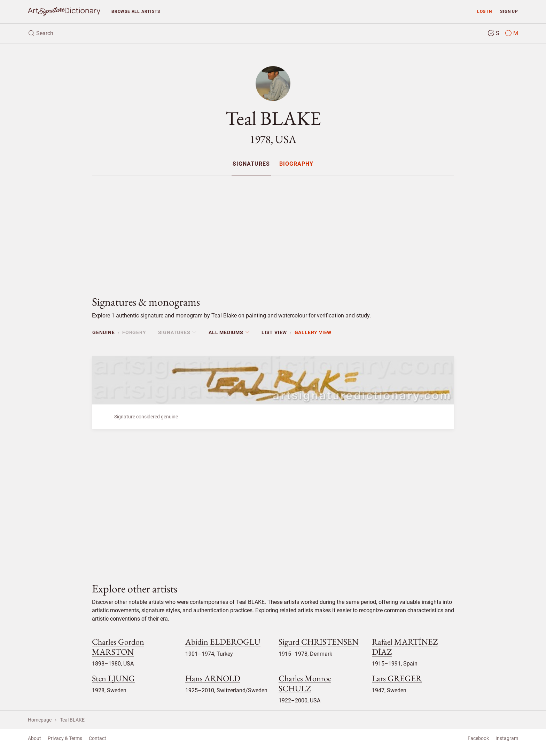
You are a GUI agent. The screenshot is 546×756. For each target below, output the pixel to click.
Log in (485, 11)
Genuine (104, 332)
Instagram (507, 738)
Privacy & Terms (65, 738)
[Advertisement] (273, 230)
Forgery (134, 332)
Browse (136, 11)
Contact (97, 738)
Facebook (478, 738)
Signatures (251, 164)
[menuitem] (251, 164)
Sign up (509, 11)
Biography (296, 164)
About (34, 738)
